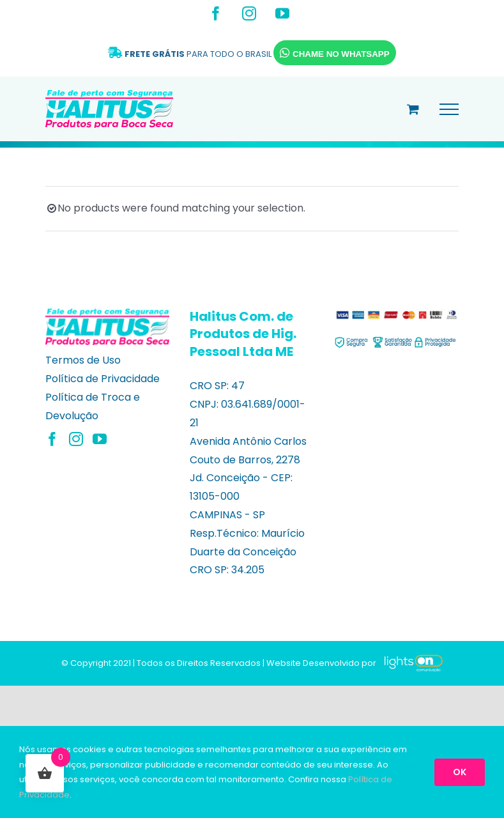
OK (460, 772)
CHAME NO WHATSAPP (334, 53)
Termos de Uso (83, 360)
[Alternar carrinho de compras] (413, 109)
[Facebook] (52, 439)
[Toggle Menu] (449, 109)
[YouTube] (100, 439)
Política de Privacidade (103, 379)
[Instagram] (76, 439)
